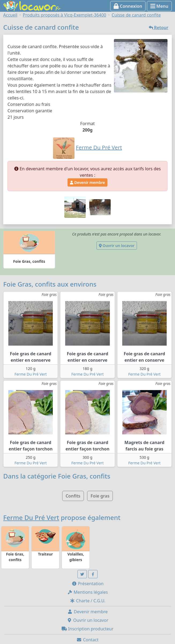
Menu (159, 6)
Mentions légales (88, 592)
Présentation (88, 584)
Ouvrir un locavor (117, 246)
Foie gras (100, 496)
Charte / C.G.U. (88, 601)
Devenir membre (87, 182)
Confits (73, 496)
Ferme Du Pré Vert (31, 374)
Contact (87, 640)
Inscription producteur (88, 629)
